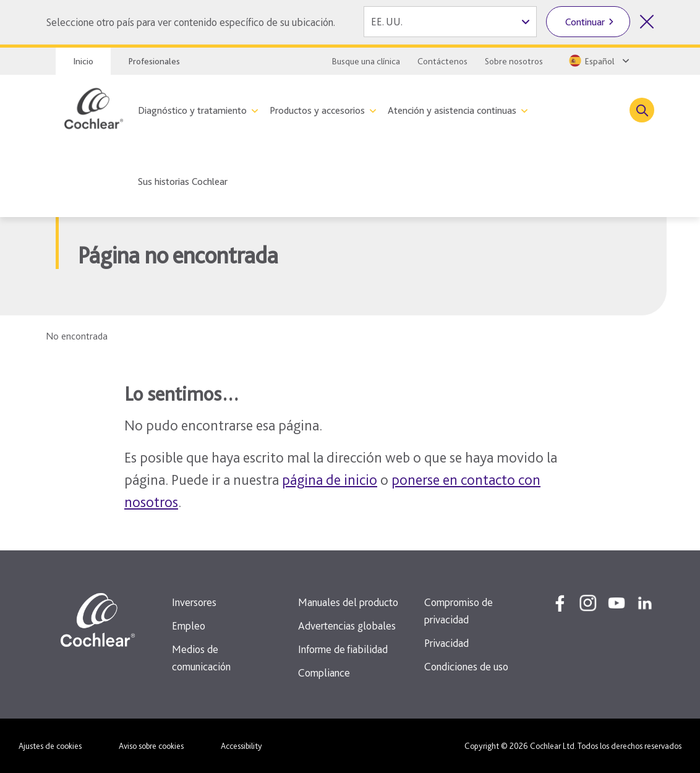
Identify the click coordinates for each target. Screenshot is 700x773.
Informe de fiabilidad (343, 649)
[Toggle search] (642, 110)
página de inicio (330, 480)
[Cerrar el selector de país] (647, 22)
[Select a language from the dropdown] (598, 61)
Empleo (189, 626)
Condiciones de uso (466, 666)
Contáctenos (442, 61)
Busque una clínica (366, 61)
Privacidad (446, 643)
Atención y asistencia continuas (452, 110)
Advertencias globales (347, 626)
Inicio (83, 61)
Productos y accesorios (317, 110)
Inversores (194, 602)
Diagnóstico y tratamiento (192, 110)
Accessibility (241, 746)
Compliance (324, 673)
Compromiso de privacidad (459, 611)
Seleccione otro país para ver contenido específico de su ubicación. (190, 22)
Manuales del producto (348, 602)
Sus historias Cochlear (183, 182)
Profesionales (154, 61)
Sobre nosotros (514, 61)
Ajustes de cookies (50, 746)
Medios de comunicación (201, 658)
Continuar (585, 22)
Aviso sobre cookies (151, 746)
